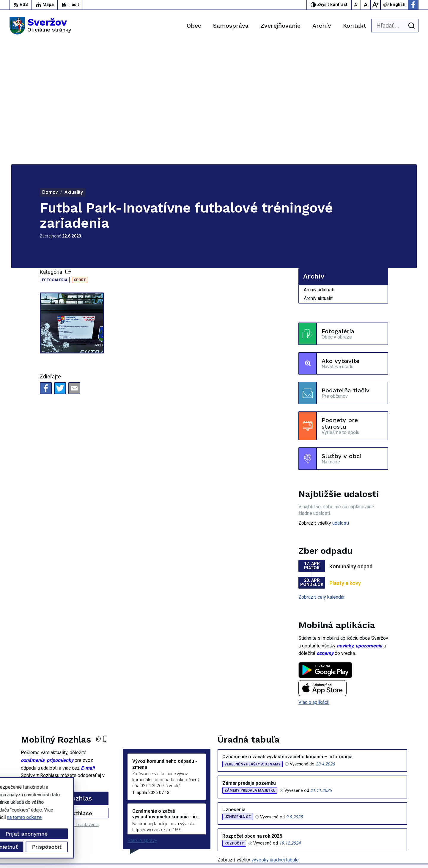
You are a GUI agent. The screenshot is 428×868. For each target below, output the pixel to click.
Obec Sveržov (165, 852)
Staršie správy (142, 718)
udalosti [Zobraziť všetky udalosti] (341, 400)
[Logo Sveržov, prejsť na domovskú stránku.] (40, 26)
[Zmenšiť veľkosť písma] (356, 5)
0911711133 (385, 817)
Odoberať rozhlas (65, 676)
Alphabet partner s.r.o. (88, 852)
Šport (80, 157)
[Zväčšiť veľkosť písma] (375, 5)
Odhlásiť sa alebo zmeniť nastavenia (65, 702)
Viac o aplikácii (314, 580)
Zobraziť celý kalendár (322, 474)
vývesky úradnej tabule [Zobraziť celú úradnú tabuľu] (275, 737)
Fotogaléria (55, 157)
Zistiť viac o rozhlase (65, 690)
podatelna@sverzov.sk (395, 824)
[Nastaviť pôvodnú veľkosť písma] (366, 5)
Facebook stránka (390, 831)
